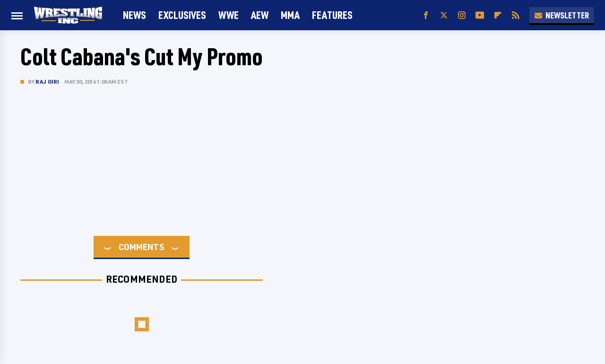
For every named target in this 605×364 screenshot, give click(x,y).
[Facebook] (426, 15)
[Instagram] (462, 15)
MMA (290, 15)
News (134, 15)
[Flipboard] (498, 15)
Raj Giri (48, 82)
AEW (260, 15)
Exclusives (182, 15)
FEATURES (332, 15)
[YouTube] (480, 15)
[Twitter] (444, 15)
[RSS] (516, 15)
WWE (229, 15)
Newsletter (562, 15)
